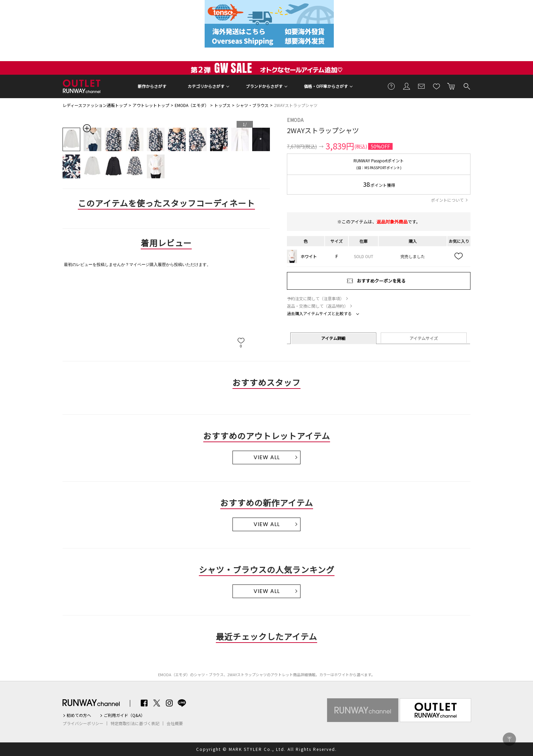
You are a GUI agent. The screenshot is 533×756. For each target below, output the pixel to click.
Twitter (157, 703)
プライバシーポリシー (83, 723)
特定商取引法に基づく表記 (135, 723)
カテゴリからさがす (206, 86)
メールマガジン (422, 86)
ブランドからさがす (264, 86)
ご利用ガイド (392, 86)
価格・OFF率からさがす (326, 86)
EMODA (295, 120)
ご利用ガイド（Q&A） (124, 715)
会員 (407, 86)
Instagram (169, 703)
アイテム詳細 (333, 338)
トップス (222, 105)
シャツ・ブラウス (252, 105)
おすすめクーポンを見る (381, 281)
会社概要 (175, 723)
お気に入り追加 (459, 256)
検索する (466, 86)
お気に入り (436, 86)
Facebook (144, 703)
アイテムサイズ (424, 338)
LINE (182, 703)
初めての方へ (79, 715)
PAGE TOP (509, 739)
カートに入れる (451, 86)
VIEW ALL (267, 457)
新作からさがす (152, 86)
